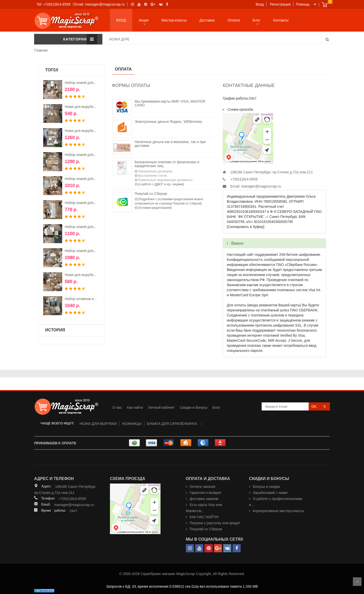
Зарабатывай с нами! (270, 493)
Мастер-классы (174, 20)
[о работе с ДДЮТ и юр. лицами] (161, 184)
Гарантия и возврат (206, 493)
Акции (144, 20)
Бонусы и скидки (266, 487)
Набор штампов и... (81, 299)
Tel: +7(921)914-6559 (54, 4)
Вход (260, 4)
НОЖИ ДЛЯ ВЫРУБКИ (98, 424)
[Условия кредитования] (155, 208)
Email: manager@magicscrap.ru (99, 4)
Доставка (207, 20)
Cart (324, 4)
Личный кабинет (161, 407)
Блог (257, 20)
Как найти (135, 407)
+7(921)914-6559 (72, 499)
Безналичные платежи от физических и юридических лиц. (167, 164)
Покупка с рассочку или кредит (215, 523)
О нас (117, 407)
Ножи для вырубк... (81, 107)
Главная (41, 50)
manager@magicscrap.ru (261, 186)
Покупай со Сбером (206, 529)
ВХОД (121, 20)
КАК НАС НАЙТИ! (204, 517)
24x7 (73, 511)
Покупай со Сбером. (151, 194)
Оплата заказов (202, 487)
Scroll (357, 582)
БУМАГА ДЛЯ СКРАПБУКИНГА (172, 424)
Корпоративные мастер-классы (278, 511)
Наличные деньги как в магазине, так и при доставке (170, 144)
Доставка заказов (204, 499)
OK (314, 406)
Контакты (281, 20)
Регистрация (280, 4)
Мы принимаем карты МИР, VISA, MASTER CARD (170, 103)
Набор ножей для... (81, 83)
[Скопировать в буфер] (245, 227)
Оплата (234, 20)
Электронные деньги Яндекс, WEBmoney (169, 122)
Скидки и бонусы (194, 407)
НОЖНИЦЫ (132, 424)
